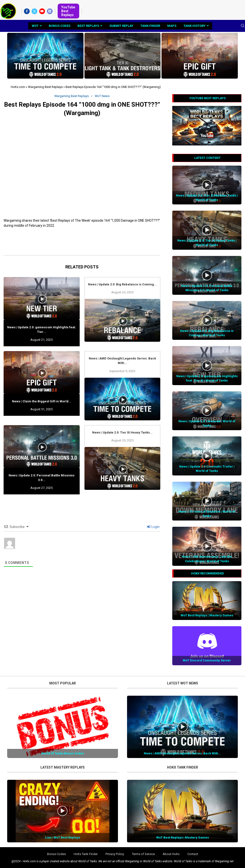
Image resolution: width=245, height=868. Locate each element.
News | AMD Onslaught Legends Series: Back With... (182, 753)
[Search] (243, 26)
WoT (35, 26)
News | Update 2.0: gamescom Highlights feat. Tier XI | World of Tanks (207, 378)
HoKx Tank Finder (86, 854)
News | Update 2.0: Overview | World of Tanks (207, 423)
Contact (193, 854)
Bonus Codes (60, 26)
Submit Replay (121, 26)
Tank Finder (150, 26)
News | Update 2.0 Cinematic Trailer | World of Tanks (207, 469)
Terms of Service (143, 854)
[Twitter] (34, 11)
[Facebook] (27, 11)
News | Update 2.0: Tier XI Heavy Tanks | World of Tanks (207, 243)
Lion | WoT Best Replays (63, 837)
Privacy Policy (115, 854)
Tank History (195, 26)
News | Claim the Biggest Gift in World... (42, 401)
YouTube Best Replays (68, 11)
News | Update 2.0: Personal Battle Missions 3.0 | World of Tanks (207, 288)
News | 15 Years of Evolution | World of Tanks (207, 514)
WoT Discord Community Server (207, 660)
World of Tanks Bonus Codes (63, 753)
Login (153, 527)
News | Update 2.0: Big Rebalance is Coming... (122, 284)
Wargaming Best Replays (45, 87)
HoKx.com (18, 87)
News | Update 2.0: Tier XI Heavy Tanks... (122, 432)
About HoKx (171, 854)
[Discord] (50, 11)
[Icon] (207, 185)
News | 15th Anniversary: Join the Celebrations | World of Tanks (207, 559)
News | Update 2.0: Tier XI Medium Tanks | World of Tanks (207, 198)
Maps (172, 26)
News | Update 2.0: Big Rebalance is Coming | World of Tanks (207, 333)
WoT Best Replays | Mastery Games (207, 615)
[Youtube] (42, 11)
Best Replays (88, 26)
